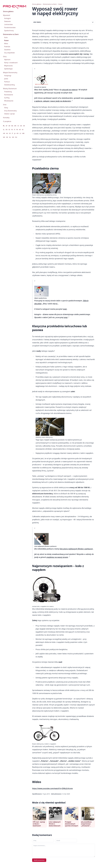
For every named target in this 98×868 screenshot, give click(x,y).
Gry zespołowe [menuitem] (9, 53)
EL (4, 130)
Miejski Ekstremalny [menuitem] (10, 73)
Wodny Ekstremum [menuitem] (10, 89)
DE (24, 126)
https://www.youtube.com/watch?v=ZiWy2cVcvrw (52, 788)
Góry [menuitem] (5, 56)
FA (12, 130)
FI (15, 130)
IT (12, 133)
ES (9, 130)
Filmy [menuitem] (6, 108)
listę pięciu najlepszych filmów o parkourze (76, 549)
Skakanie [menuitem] (7, 21)
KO (18, 133)
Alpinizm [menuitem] (7, 60)
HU (7, 133)
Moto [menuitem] (6, 44)
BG (12, 126)
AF (7, 126)
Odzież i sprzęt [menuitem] (9, 114)
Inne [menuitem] (5, 105)
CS (18, 126)
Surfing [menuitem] (7, 98)
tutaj (65, 309)
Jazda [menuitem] (6, 79)
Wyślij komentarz (39, 860)
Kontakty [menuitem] (6, 118)
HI (23, 130)
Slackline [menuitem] (7, 50)
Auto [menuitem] (6, 37)
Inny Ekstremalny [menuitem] (10, 111)
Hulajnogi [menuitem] (8, 76)
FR (17, 130)
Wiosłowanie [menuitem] (9, 101)
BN (15, 126)
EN (7, 130)
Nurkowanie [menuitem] (9, 95)
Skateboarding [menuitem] (9, 85)
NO (13, 137)
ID (10, 133)
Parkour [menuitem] (7, 82)
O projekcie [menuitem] (7, 121)
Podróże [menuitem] (7, 47)
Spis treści (64, 22)
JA (15, 133)
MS (4, 137)
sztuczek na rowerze (70, 90)
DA (21, 126)
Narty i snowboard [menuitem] (11, 63)
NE (7, 137)
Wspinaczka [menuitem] (8, 66)
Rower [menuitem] (7, 40)
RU (16, 137)
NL (10, 137)
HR (4, 133)
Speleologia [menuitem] (8, 69)
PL (4, 126)
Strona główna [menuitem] (8, 11)
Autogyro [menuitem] (8, 18)
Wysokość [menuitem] (7, 15)
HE (20, 130)
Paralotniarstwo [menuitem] (10, 27)
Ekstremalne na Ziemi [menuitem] (11, 34)
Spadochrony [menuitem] (9, 31)
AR (9, 126)
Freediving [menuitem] (8, 92)
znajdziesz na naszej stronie (57, 557)
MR (23, 133)
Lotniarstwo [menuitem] (8, 24)
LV (20, 133)
